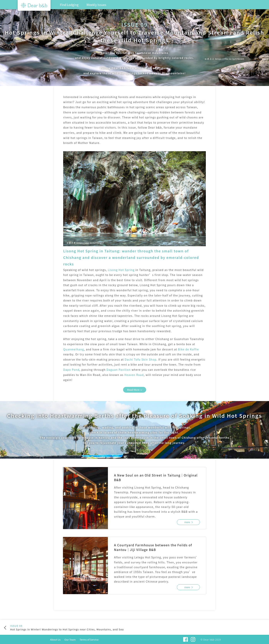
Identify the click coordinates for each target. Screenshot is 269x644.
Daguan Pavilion (119, 370)
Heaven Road (134, 375)
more (187, 522)
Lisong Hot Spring (121, 270)
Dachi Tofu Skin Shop (140, 359)
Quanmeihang (74, 349)
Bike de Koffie (188, 349)
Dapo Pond (71, 370)
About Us (55, 639)
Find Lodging (69, 5)
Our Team (70, 639)
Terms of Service (89, 639)
